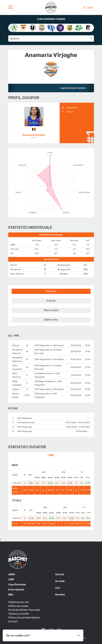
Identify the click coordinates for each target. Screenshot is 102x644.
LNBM (12, 574)
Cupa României (17, 585)
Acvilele (60, 581)
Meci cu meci (51, 310)
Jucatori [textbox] (14, 38)
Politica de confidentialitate (24, 618)
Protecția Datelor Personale (24, 610)
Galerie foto (51, 320)
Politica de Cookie (18, 606)
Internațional (16, 590)
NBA (11, 595)
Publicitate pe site (19, 602)
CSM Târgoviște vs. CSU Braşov (49, 345)
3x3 (57, 588)
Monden (60, 595)
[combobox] (51, 38)
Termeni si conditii (19, 614)
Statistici (51, 291)
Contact (13, 621)
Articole (51, 301)
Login (88, 7)
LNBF (51, 455)
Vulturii (60, 574)
